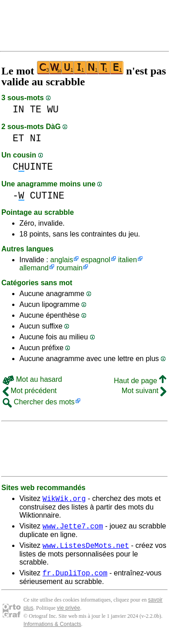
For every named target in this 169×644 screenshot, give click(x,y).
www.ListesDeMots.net (86, 549)
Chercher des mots (39, 402)
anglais (62, 260)
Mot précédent (30, 391)
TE (36, 109)
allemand (34, 268)
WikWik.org (64, 500)
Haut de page (140, 381)
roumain (69, 268)
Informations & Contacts (52, 630)
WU (53, 109)
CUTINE (47, 196)
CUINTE (33, 167)
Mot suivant (144, 391)
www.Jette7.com (73, 528)
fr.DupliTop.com (75, 578)
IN (18, 109)
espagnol (96, 260)
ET (18, 138)
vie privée (68, 613)
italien (128, 260)
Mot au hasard (32, 379)
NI (36, 138)
